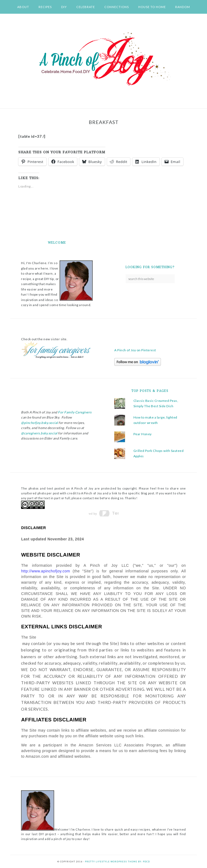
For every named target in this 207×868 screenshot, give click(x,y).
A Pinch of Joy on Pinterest (135, 350)
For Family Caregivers (75, 412)
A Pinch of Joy (103, 59)
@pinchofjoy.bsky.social (39, 423)
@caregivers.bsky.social (39, 433)
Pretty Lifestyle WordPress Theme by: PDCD (117, 862)
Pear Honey (143, 434)
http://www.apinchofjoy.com (46, 571)
